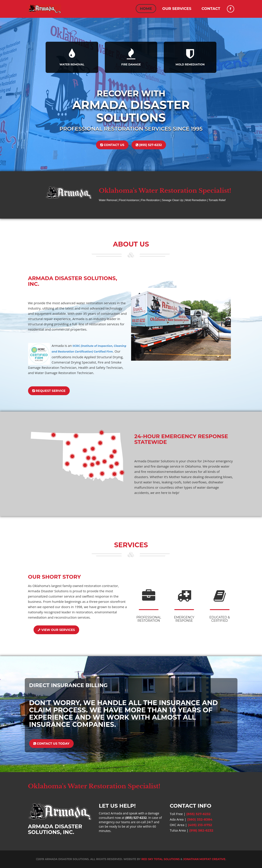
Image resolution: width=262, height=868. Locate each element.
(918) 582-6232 (201, 830)
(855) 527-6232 (149, 145)
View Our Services (56, 630)
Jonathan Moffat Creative (204, 859)
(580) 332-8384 (200, 819)
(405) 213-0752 (200, 825)
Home (146, 9)
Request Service (49, 391)
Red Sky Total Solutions (161, 859)
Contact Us (112, 145)
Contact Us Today (51, 744)
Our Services (177, 9)
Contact (211, 9)
